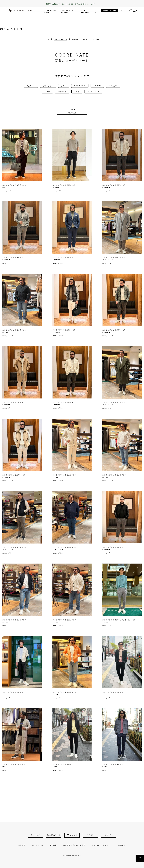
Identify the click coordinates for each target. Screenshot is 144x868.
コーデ (47, 92)
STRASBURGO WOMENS (67, 11)
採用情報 (53, 845)
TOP (47, 40)
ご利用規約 (121, 845)
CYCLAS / (89, 11)
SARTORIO (97, 86)
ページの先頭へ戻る (140, 858)
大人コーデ (31, 86)
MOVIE (75, 40)
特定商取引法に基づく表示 (74, 845)
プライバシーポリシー (101, 845)
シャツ (64, 86)
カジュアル (113, 86)
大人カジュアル (93, 92)
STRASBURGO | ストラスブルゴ (22, 11)
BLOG (86, 40)
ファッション (48, 86)
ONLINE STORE (109, 10)
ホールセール (38, 845)
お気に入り (130, 10)
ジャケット (62, 92)
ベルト (77, 92)
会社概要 (22, 845)
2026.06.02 (79, 4)
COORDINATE (61, 40)
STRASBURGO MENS (50, 11)
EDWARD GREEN (80, 86)
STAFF (96, 40)
